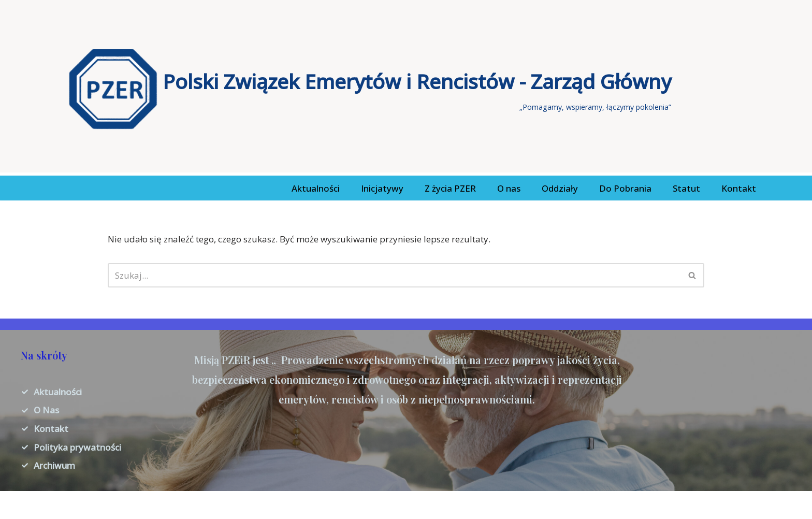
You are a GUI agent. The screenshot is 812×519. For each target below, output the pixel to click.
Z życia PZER (450, 188)
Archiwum (54, 465)
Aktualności (316, 188)
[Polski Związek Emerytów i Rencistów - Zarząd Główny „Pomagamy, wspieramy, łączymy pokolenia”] (370, 89)
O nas (509, 188)
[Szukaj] (395, 275)
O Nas (46, 410)
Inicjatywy (382, 188)
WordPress (109, 505)
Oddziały (560, 188)
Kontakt (739, 188)
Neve (18, 505)
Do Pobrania (625, 188)
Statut (686, 188)
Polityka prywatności (77, 447)
